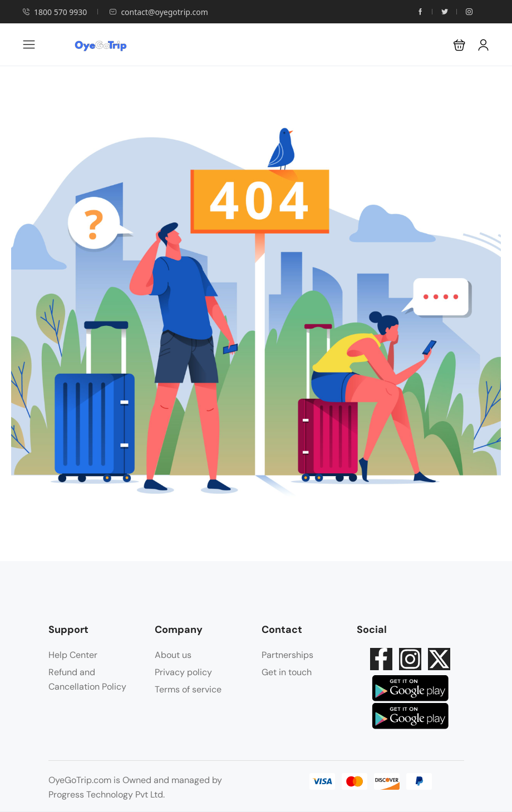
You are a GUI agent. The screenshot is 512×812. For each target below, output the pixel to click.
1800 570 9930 (55, 12)
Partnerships (287, 655)
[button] (459, 45)
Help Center (73, 655)
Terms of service (188, 689)
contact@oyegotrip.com (159, 12)
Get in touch (287, 672)
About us (173, 655)
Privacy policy (183, 672)
